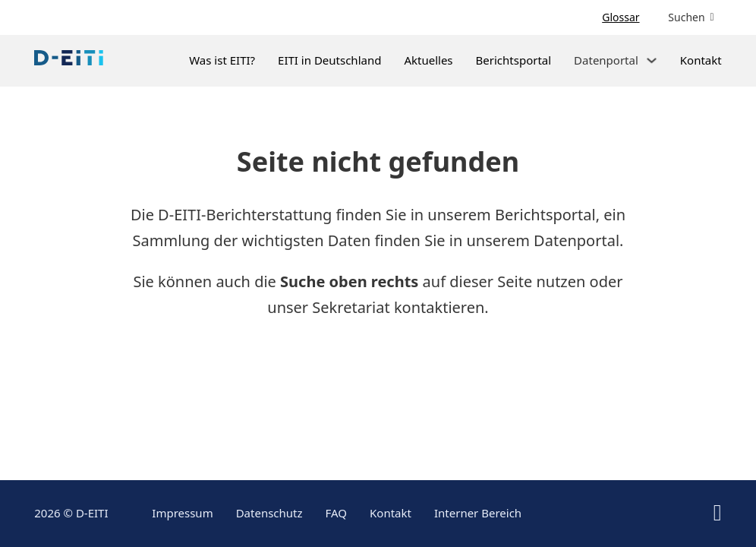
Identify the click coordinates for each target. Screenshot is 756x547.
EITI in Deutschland (329, 60)
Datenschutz (269, 513)
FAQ (337, 513)
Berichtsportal (514, 60)
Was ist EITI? (222, 60)
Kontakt (701, 60)
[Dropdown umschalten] (652, 60)
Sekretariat (351, 307)
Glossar (621, 17)
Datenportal (576, 240)
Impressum (182, 513)
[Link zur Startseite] (69, 61)
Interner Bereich (478, 513)
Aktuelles (428, 60)
